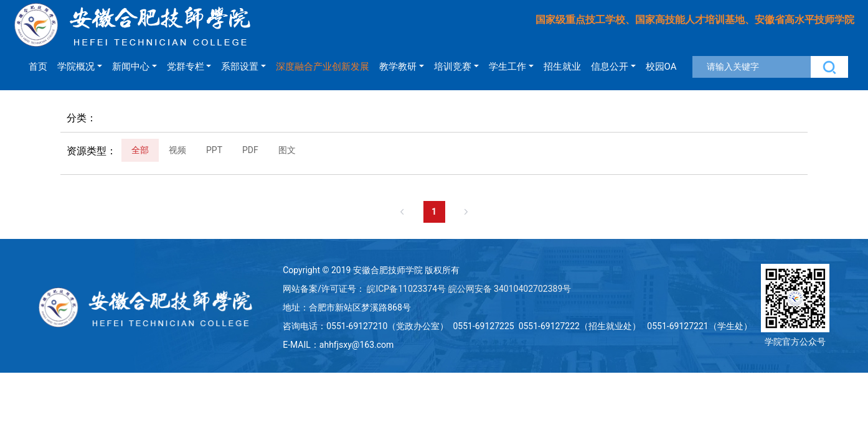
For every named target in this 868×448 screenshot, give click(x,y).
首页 (38, 67)
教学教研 (398, 67)
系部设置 (240, 67)
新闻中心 (131, 67)
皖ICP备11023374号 (406, 289)
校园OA (661, 67)
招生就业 (562, 67)
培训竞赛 (453, 67)
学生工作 (507, 67)
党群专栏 (186, 67)
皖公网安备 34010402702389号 (510, 289)
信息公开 (610, 67)
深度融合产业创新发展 (323, 67)
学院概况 (76, 67)
